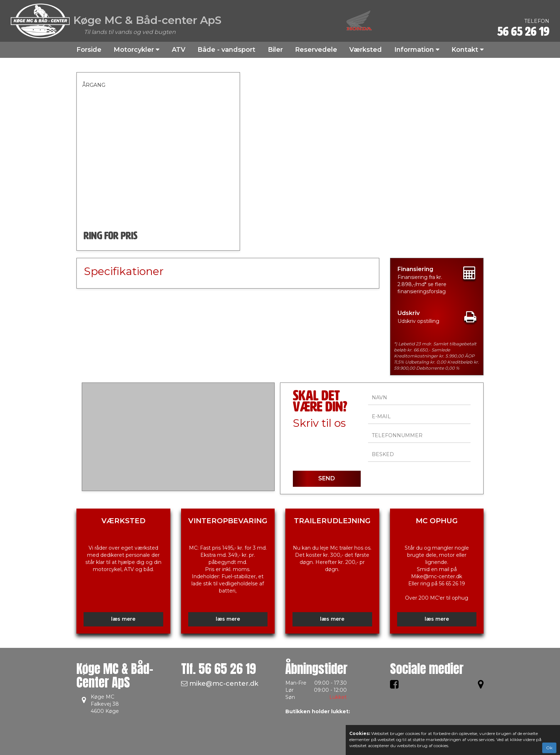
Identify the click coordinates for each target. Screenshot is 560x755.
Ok (549, 748)
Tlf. (219, 669)
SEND (327, 478)
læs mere (123, 619)
